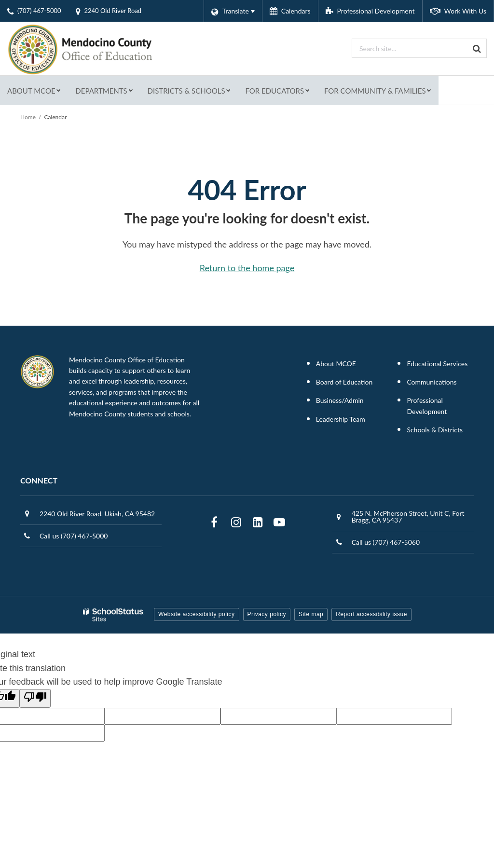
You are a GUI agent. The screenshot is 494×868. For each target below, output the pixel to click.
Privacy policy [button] (267, 614)
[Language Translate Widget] (233, 11)
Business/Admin (340, 400)
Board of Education (344, 382)
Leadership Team (341, 419)
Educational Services (437, 364)
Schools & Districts (435, 430)
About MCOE (336, 364)
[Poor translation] (35, 698)
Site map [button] (311, 614)
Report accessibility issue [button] (371, 614)
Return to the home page (247, 268)
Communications (432, 382)
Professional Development (427, 406)
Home (28, 117)
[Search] (477, 48)
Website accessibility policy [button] (197, 614)
